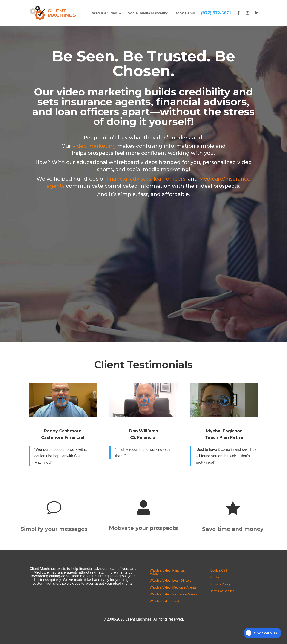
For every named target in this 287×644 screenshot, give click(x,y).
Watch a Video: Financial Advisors (167, 572)
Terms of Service (222, 591)
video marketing (94, 146)
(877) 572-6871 (216, 13)
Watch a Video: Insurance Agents (173, 594)
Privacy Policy (220, 584)
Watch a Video (105, 13)
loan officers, (170, 179)
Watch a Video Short (164, 601)
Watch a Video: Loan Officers (171, 581)
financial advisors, (129, 179)
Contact (216, 577)
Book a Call (219, 571)
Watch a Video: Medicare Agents (173, 588)
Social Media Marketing (148, 13)
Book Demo (185, 13)
